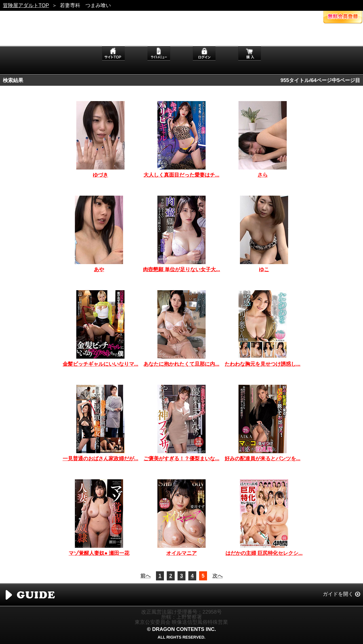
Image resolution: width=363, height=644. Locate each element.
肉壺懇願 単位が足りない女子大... (181, 269)
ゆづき (100, 175)
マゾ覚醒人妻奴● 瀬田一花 (99, 553)
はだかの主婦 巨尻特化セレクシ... (264, 553)
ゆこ (264, 269)
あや (99, 269)
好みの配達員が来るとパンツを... (262, 459)
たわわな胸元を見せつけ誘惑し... (262, 364)
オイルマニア (181, 553)
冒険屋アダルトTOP (26, 5)
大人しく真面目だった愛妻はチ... (181, 175)
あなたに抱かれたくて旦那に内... (181, 364)
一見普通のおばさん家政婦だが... (101, 459)
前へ (145, 576)
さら (263, 175)
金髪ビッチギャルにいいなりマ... (101, 364)
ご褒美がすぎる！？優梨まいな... (181, 459)
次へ (218, 576)
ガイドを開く (338, 594)
